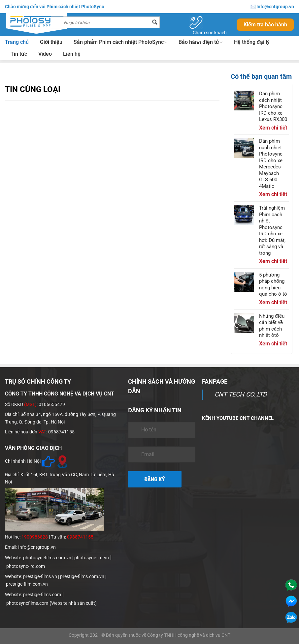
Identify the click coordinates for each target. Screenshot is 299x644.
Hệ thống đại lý (252, 42)
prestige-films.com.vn (82, 576)
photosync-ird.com (26, 566)
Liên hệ (72, 54)
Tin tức (19, 54)
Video (45, 54)
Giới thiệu (51, 42)
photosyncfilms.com (27, 603)
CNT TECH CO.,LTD (241, 394)
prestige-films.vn (40, 576)
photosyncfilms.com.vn (47, 558)
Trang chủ (17, 42)
